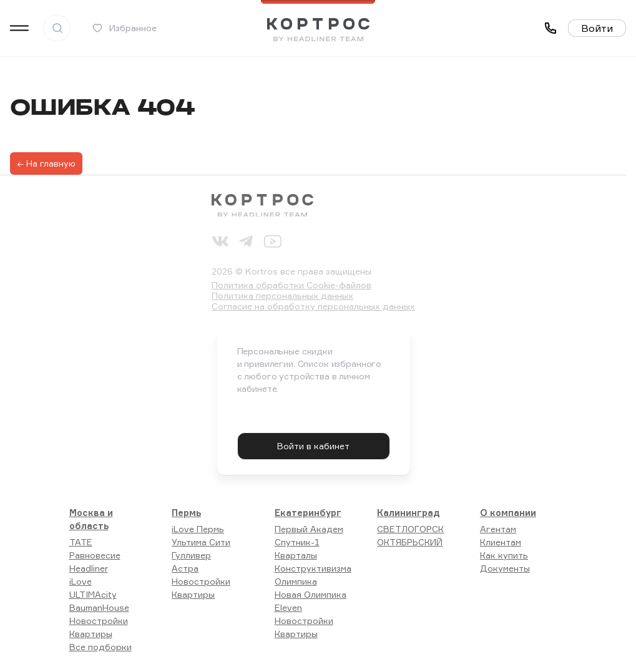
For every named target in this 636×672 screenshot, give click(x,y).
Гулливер (191, 555)
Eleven (288, 607)
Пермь (186, 513)
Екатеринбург (308, 513)
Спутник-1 (297, 542)
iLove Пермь (198, 529)
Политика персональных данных (282, 295)
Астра (185, 568)
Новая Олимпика (311, 594)
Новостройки (99, 621)
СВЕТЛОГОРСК (410, 529)
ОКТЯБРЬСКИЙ (410, 542)
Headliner (89, 568)
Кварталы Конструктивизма (313, 562)
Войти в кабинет (313, 446)
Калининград (409, 513)
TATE (81, 542)
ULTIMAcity (93, 594)
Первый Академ (309, 529)
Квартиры (91, 634)
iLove (81, 581)
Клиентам (501, 542)
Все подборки (100, 647)
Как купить (504, 555)
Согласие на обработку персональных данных (313, 306)
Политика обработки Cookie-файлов (291, 285)
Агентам (498, 529)
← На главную (46, 163)
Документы (505, 568)
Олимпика (296, 581)
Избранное (124, 28)
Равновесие (95, 555)
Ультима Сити (201, 542)
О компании (508, 513)
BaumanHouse (99, 607)
